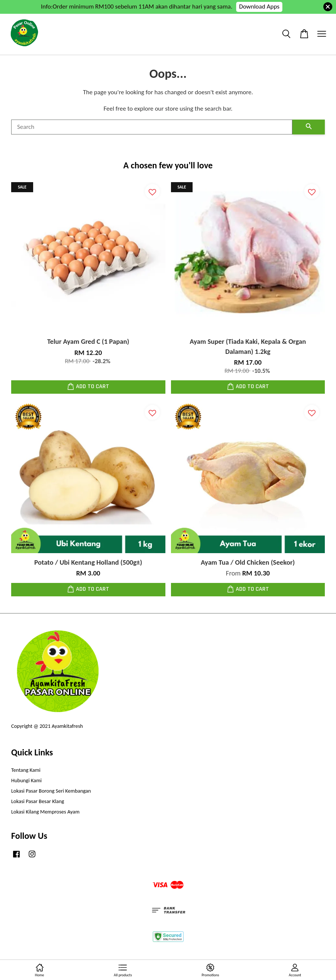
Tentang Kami (26, 770)
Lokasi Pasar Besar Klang (38, 801)
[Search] (152, 127)
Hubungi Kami (26, 780)
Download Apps (259, 7)
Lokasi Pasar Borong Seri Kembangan (51, 791)
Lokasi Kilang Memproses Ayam (45, 812)
